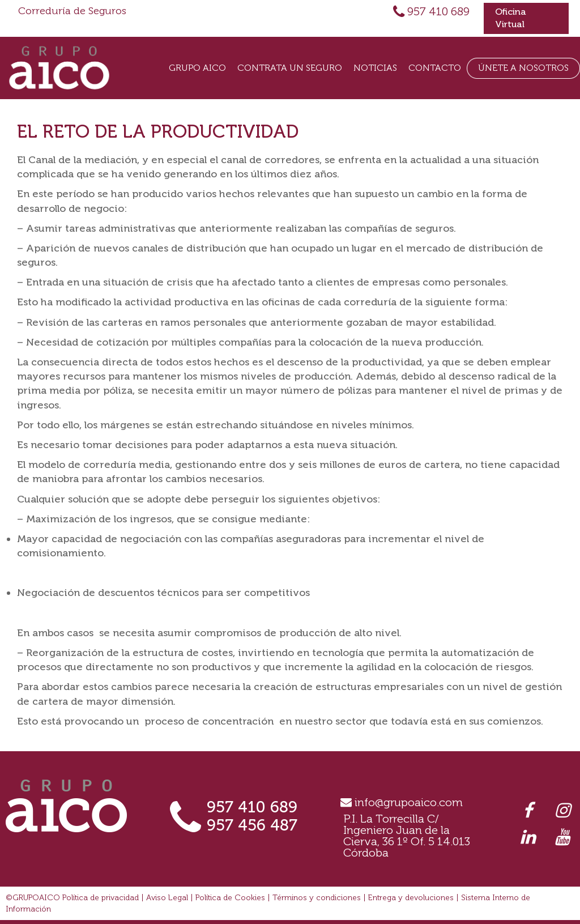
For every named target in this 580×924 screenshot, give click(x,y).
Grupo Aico (197, 68)
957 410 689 (438, 11)
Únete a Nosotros (523, 68)
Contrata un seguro (290, 68)
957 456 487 (252, 825)
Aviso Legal (167, 898)
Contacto (435, 68)
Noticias (375, 68)
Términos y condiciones (317, 898)
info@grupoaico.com (409, 802)
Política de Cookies (230, 898)
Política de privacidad (101, 898)
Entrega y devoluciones (411, 898)
